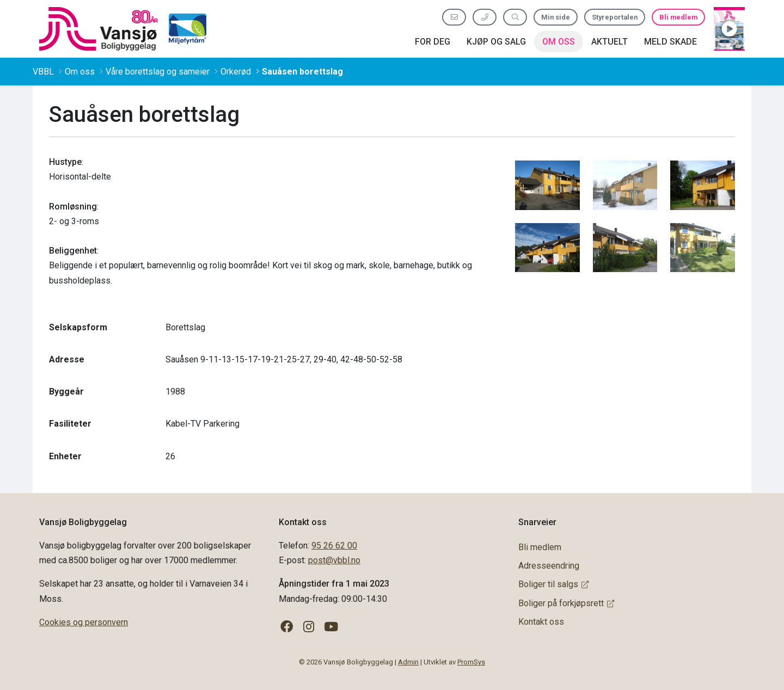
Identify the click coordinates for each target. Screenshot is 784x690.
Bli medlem (678, 17)
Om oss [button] (559, 42)
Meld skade (670, 42)
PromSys (471, 662)
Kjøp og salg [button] (496, 42)
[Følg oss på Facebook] (287, 627)
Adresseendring (549, 566)
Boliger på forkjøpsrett (566, 603)
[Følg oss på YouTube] (331, 627)
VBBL (43, 72)
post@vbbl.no (334, 560)
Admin (408, 662)
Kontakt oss (541, 622)
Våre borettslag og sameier (158, 72)
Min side (556, 17)
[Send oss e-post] (454, 17)
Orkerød (236, 72)
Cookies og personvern (84, 622)
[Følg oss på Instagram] (309, 627)
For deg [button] (433, 42)
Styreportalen (615, 17)
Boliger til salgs (553, 584)
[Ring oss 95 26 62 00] (485, 17)
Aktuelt (610, 42)
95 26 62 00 (334, 546)
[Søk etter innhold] (515, 17)
